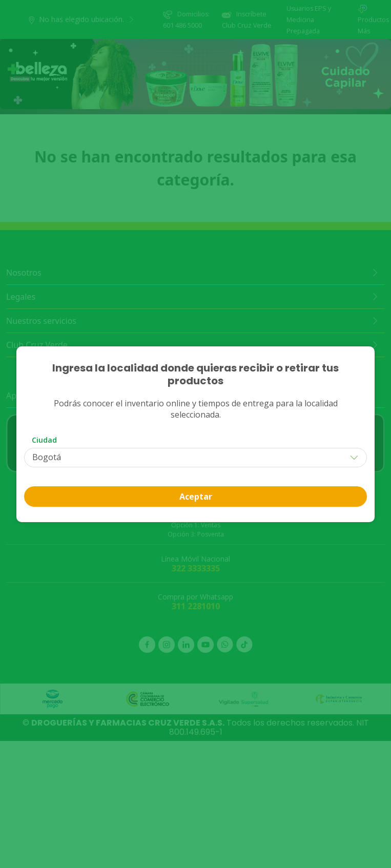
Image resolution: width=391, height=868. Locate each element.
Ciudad (44, 440)
